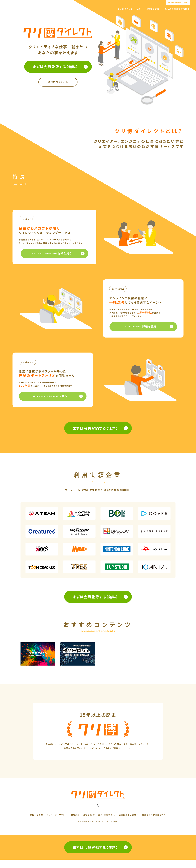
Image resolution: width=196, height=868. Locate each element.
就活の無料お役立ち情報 (177, 9)
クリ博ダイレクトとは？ (129, 9)
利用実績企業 (153, 9)
